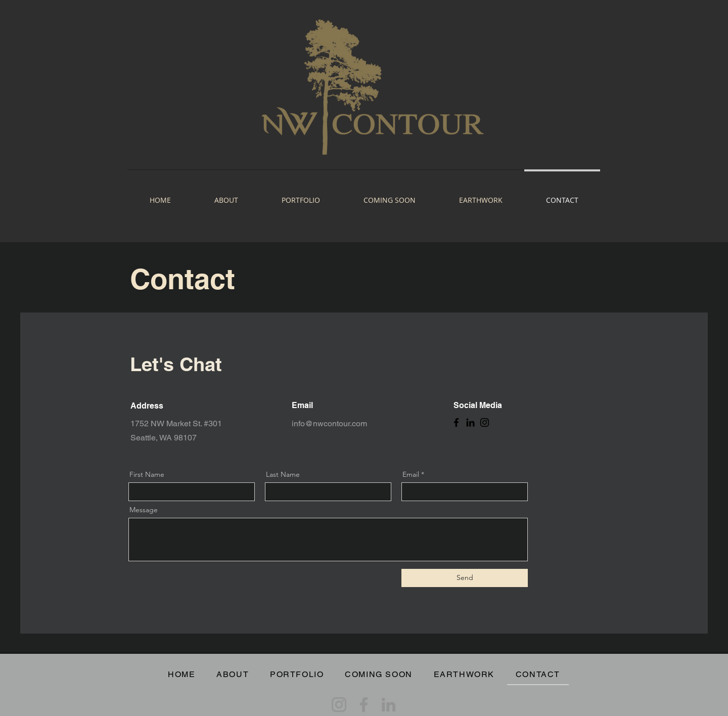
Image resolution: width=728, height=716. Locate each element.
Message (144, 510)
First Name (147, 474)
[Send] (465, 578)
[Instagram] (485, 422)
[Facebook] (456, 422)
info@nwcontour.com (329, 423)
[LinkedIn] (470, 422)
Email (411, 474)
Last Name (283, 474)
